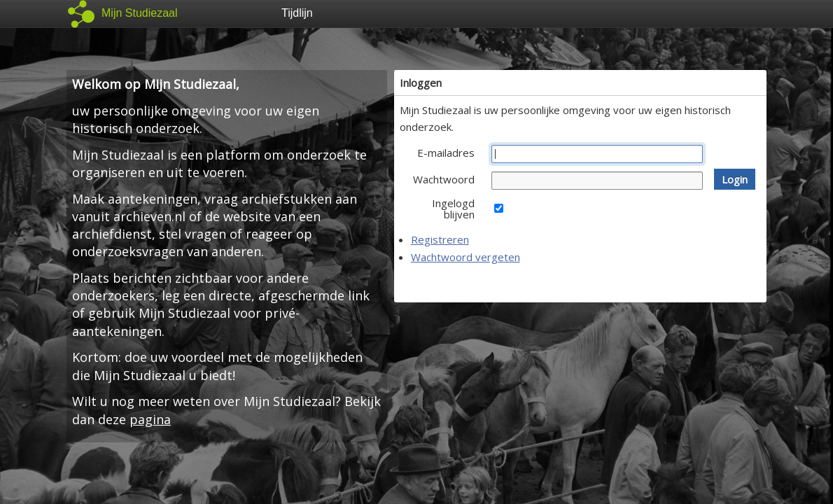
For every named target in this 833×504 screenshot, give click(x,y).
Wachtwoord (444, 179)
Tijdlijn (297, 13)
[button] (735, 179)
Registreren (440, 239)
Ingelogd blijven (453, 209)
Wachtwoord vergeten (465, 257)
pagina (150, 419)
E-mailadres (446, 153)
